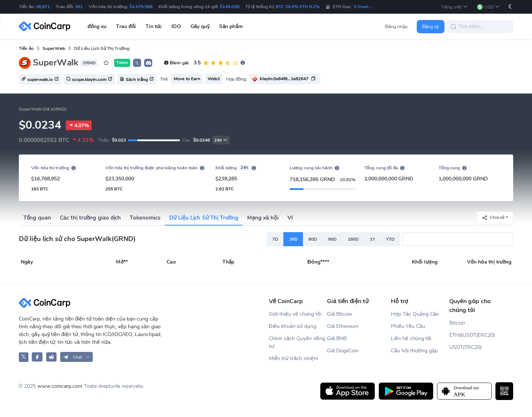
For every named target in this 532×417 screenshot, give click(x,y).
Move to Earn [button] (187, 79)
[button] (455, 7)
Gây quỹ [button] (200, 26)
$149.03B (230, 7)
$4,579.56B (141, 7)
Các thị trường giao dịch (91, 218)
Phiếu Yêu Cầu (408, 326)
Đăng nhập (397, 27)
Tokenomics (145, 218)
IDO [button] (176, 26)
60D (313, 239)
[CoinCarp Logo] (47, 26)
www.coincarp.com (60, 386)
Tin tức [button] (154, 26)
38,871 (43, 7)
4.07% (79, 125)
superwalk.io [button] (40, 79)
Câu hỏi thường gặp (414, 351)
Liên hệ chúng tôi (411, 338)
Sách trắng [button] (137, 79)
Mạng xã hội (263, 218)
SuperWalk (54, 48)
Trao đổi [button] (126, 26)
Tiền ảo (26, 48)
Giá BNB (337, 338)
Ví (290, 218)
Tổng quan (37, 218)
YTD (390, 239)
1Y (372, 239)
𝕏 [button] (137, 63)
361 (79, 7)
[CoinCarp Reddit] (52, 357)
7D (275, 239)
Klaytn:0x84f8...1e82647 (284, 79)
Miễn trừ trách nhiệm (294, 358)
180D (353, 239)
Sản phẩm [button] (231, 26)
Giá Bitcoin (340, 314)
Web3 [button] (214, 79)
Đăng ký (431, 27)
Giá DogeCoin (343, 351)
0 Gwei (363, 7)
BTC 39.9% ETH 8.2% (298, 7)
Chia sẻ (493, 218)
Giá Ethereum (343, 326)
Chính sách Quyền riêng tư (297, 342)
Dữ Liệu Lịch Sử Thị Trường (204, 218)
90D (332, 239)
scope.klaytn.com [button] (89, 79)
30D (294, 239)
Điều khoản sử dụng (293, 326)
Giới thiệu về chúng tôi (295, 314)
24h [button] (221, 140)
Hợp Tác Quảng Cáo (415, 314)
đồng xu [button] (97, 26)
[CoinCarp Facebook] (37, 357)
